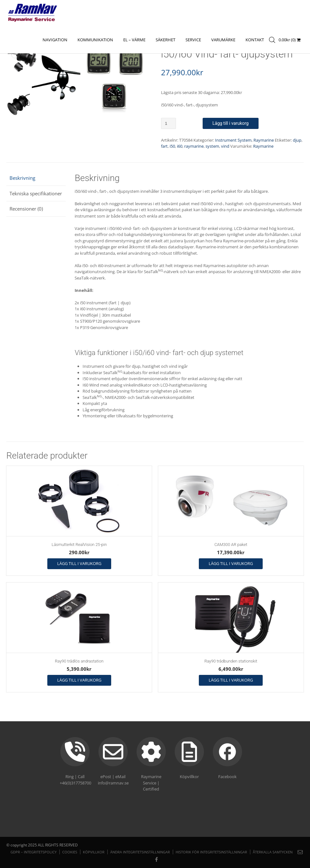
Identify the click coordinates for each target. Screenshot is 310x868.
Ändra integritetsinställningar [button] (140, 852)
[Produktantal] (168, 123)
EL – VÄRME (134, 40)
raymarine (194, 146)
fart (164, 146)
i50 (172, 146)
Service (193, 40)
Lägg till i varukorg (231, 123)
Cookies (70, 852)
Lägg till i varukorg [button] (79, 563)
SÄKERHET (165, 40)
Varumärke (223, 40)
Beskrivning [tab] (22, 178)
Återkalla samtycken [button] (273, 852)
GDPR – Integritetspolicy (34, 852)
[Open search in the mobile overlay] (274, 42)
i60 (180, 146)
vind (225, 146)
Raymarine (264, 140)
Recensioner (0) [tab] (26, 209)
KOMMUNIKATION (95, 40)
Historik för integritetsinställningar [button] (211, 852)
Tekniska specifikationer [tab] (36, 193)
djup (297, 140)
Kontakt (255, 40)
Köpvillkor (94, 852)
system (212, 146)
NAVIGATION (55, 40)
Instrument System (233, 140)
